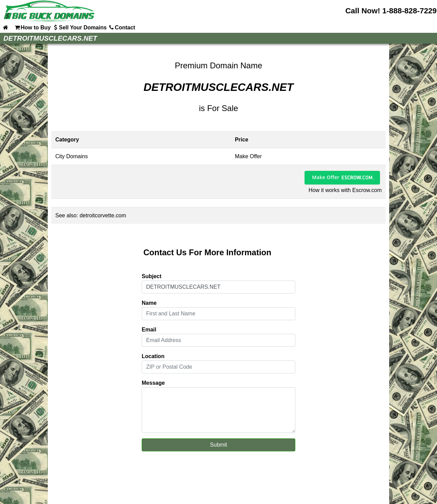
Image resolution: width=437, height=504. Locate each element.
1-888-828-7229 (410, 11)
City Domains (72, 156)
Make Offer (326, 177)
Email (149, 330)
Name (149, 303)
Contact (122, 27)
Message (153, 383)
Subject (152, 276)
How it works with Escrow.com (345, 190)
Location (153, 356)
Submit (218, 445)
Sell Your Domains (79, 27)
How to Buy (32, 27)
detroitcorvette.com (103, 215)
